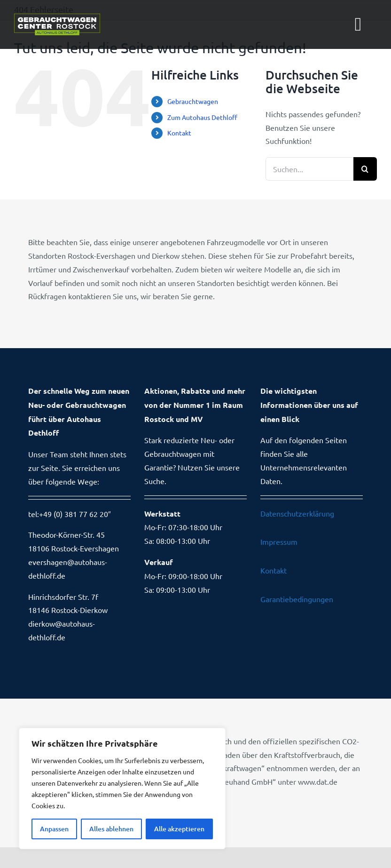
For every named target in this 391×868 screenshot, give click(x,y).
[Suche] (365, 169)
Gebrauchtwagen (193, 101)
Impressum (279, 542)
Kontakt (179, 133)
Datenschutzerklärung (297, 513)
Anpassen (54, 829)
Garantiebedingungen (297, 599)
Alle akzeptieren (179, 829)
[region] (122, 788)
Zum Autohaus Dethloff (202, 117)
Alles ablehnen (111, 829)
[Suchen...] (309, 169)
